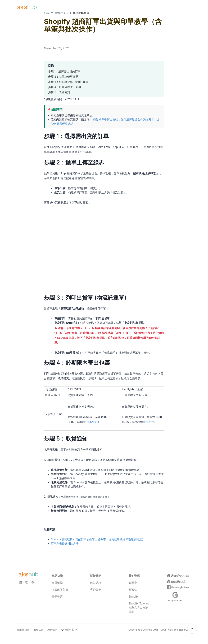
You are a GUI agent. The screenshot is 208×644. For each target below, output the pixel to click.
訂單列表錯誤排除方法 (65, 543)
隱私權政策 (23, 630)
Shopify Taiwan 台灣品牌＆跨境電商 (139, 608)
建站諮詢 (96, 583)
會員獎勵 (57, 583)
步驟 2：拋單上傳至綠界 (63, 77)
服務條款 (38, 630)
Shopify (134, 597)
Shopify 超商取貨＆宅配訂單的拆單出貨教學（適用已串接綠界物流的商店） (98, 539)
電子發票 (57, 597)
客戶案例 (96, 590)
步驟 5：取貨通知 (59, 92)
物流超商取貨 (60, 590)
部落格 (133, 590)
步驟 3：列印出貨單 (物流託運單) (69, 82)
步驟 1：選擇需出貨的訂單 (64, 71)
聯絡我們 (52, 630)
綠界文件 (94, 422)
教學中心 (134, 583)
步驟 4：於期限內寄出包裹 (65, 87)
